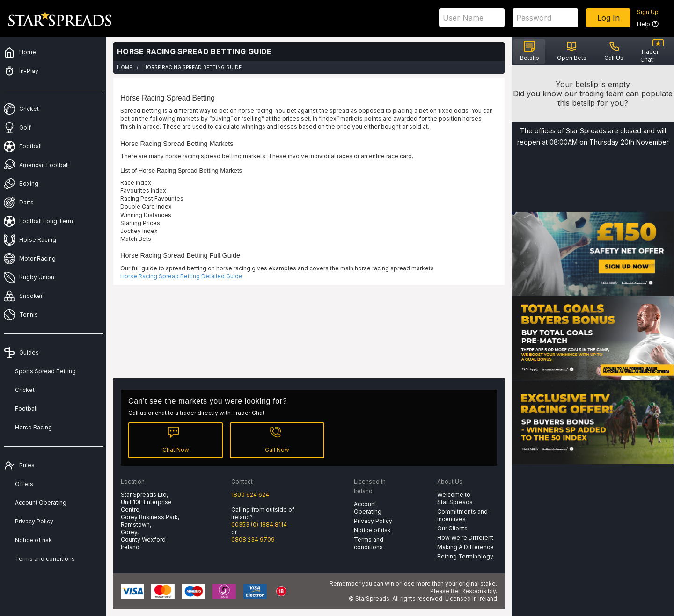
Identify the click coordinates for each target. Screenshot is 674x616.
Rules (27, 465)
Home (125, 67)
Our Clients (452, 528)
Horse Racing (33, 427)
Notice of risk (33, 540)
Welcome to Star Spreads (455, 498)
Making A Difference (465, 547)
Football (26, 409)
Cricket (25, 390)
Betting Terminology (465, 556)
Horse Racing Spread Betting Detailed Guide (181, 276)
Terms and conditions (45, 559)
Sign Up (648, 12)
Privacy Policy (34, 521)
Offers (24, 484)
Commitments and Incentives (462, 515)
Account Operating (41, 503)
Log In (608, 18)
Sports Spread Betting (45, 371)
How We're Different (465, 538)
